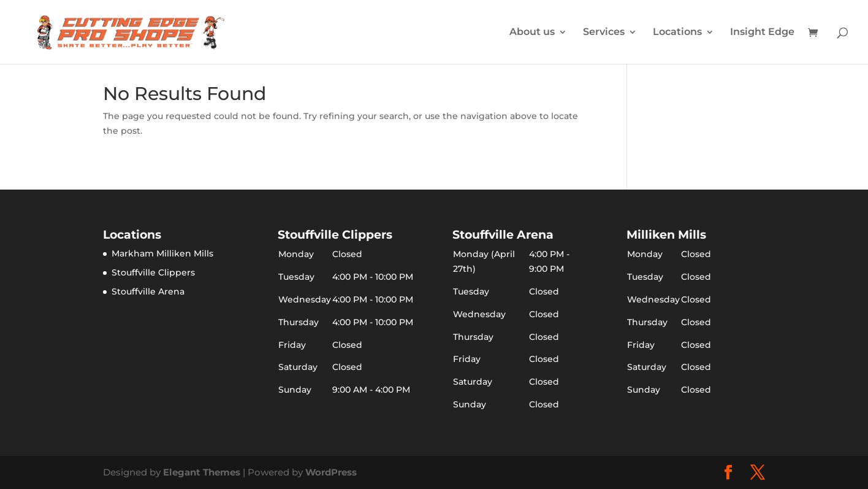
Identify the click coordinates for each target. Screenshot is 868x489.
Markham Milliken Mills (162, 253)
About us (532, 33)
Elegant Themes (202, 472)
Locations (677, 33)
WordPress (331, 472)
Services (604, 33)
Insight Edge (762, 33)
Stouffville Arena (148, 291)
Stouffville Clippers (153, 272)
